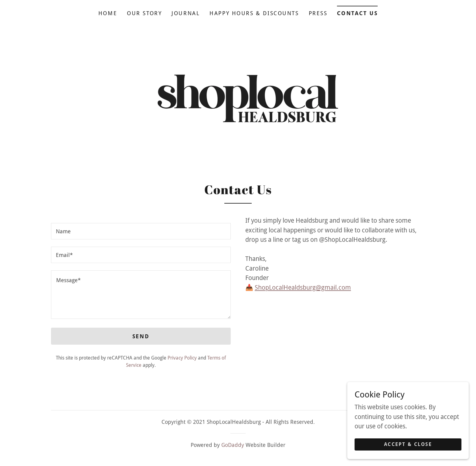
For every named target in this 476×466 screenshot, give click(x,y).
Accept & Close (408, 457)
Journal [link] (186, 13)
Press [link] (318, 13)
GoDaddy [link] (233, 445)
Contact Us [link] (357, 13)
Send (141, 336)
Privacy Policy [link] (182, 358)
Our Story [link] (144, 13)
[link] (238, 98)
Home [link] (108, 13)
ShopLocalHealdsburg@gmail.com (303, 287)
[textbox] (141, 231)
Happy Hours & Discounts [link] (254, 13)
